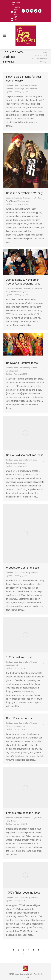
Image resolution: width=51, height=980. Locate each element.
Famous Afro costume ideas (23, 813)
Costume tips (11, 89)
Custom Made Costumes (16, 463)
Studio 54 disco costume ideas (25, 455)
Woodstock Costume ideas (22, 568)
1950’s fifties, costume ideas (23, 893)
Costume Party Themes (28, 85)
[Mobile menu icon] (4, 36)
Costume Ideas (12, 85)
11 (23, 954)
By (9, 92)
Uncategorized (31, 89)
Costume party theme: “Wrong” (25, 193)
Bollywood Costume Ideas (22, 363)
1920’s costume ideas (19, 657)
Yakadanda (38, 974)
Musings (21, 89)
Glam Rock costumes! (19, 718)
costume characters (14, 198)
